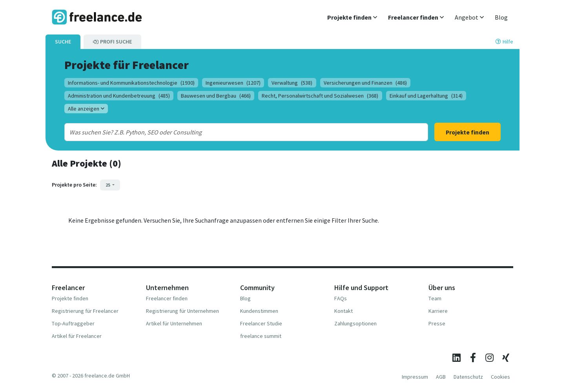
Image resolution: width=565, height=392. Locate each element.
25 (108, 185)
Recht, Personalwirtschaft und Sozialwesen (320, 96)
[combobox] (230, 132)
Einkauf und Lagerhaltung (426, 96)
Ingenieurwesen (233, 83)
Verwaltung (292, 83)
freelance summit (261, 336)
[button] (352, 17)
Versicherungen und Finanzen (365, 83)
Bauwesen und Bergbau (216, 96)
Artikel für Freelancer (77, 336)
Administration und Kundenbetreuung (119, 96)
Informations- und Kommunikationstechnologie (131, 83)
